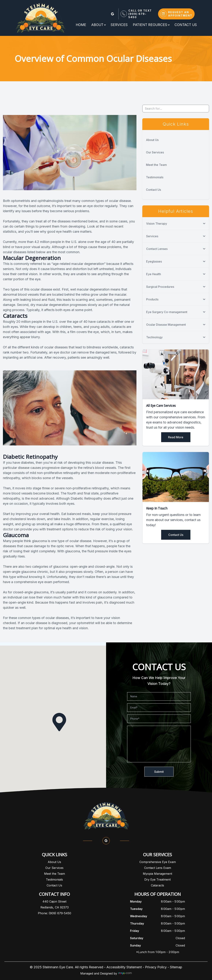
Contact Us (186, 25)
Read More (176, 437)
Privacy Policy (156, 967)
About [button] (98, 25)
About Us (152, 140)
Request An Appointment (180, 14)
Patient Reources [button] (151, 25)
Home (81, 25)
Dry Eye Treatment (157, 879)
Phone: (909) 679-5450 (55, 913)
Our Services (155, 152)
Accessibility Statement (124, 967)
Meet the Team (156, 165)
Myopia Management (157, 874)
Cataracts (157, 885)
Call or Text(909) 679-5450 (140, 14)
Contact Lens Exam (158, 868)
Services (119, 25)
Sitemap (176, 967)
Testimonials (155, 177)
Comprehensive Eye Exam (158, 862)
